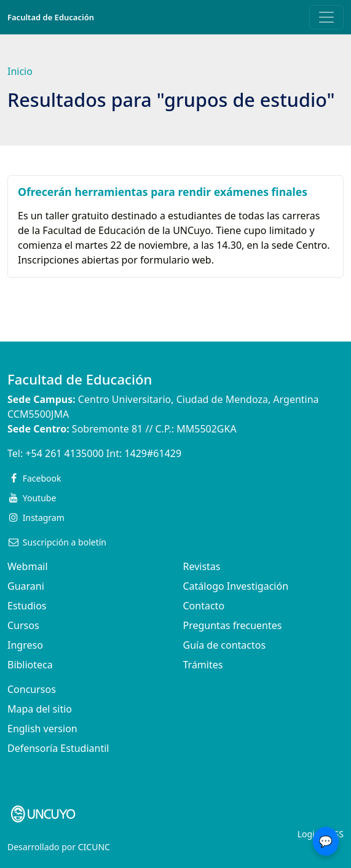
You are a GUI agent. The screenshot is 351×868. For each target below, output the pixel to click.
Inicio (20, 71)
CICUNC (94, 847)
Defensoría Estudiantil (58, 748)
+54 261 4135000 (64, 453)
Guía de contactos (225, 645)
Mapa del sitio (40, 709)
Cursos (23, 625)
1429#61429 (153, 453)
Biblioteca (30, 665)
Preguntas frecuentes (233, 625)
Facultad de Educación (51, 17)
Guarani (26, 586)
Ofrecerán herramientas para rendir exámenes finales (163, 192)
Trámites (203, 665)
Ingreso (25, 645)
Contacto (204, 606)
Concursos (32, 689)
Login (309, 834)
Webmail (28, 566)
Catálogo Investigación (236, 586)
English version (42, 729)
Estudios (27, 606)
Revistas (202, 566)
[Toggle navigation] (326, 17)
